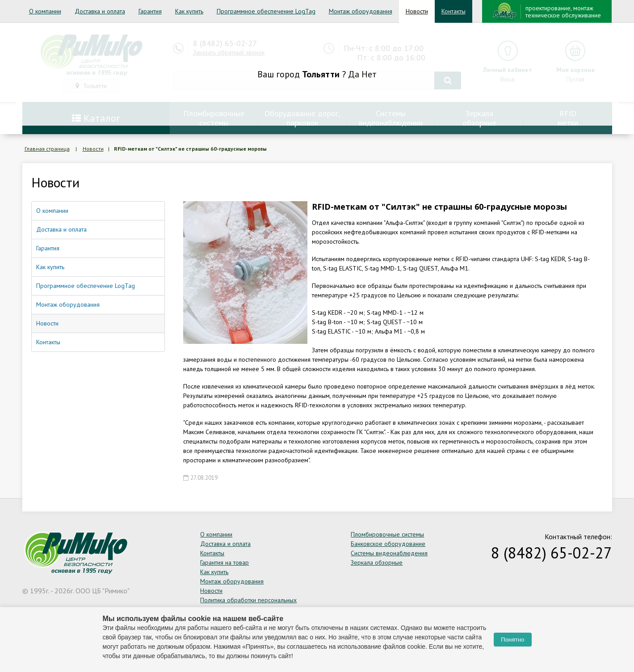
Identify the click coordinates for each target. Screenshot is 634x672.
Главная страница (47, 149)
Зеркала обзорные (377, 562)
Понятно (512, 640)
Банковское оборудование (388, 544)
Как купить (189, 11)
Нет (369, 74)
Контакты (453, 11)
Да (354, 74)
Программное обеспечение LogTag (266, 11)
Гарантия (150, 11)
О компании (45, 11)
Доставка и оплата (100, 11)
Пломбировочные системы (387, 534)
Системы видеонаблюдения (389, 553)
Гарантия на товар (225, 562)
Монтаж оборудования (361, 11)
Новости (417, 11)
